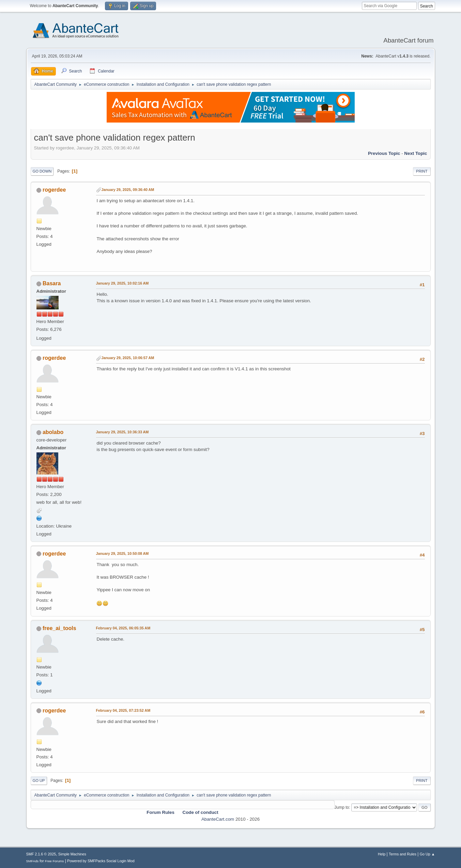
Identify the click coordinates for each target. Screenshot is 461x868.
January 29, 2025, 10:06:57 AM (128, 358)
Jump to (342, 807)
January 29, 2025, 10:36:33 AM (122, 432)
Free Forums (55, 861)
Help (382, 854)
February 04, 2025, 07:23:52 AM (123, 710)
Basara (52, 283)
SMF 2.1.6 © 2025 (41, 854)
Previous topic (384, 153)
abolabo (53, 432)
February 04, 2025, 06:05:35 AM (123, 628)
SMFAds (33, 861)
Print (422, 171)
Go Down (42, 171)
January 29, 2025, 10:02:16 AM (122, 283)
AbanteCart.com (218, 819)
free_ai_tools (59, 628)
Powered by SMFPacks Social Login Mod (101, 861)
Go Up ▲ (427, 854)
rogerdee (54, 190)
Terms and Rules (403, 854)
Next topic (416, 153)
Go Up (39, 781)
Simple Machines (72, 854)
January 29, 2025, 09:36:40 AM (128, 190)
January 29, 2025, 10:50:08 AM (122, 553)
